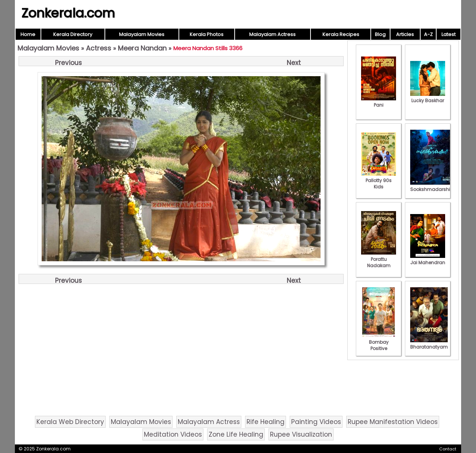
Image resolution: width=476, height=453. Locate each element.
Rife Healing (266, 422)
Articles (405, 34)
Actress (99, 48)
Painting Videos (316, 422)
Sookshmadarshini (432, 186)
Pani (379, 102)
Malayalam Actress (272, 34)
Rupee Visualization (301, 434)
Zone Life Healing (236, 434)
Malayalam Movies (142, 34)
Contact (448, 449)
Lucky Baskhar (428, 97)
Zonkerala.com (68, 13)
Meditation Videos (173, 434)
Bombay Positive (379, 342)
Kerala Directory (73, 34)
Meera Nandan (142, 48)
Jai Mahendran (428, 259)
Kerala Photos (207, 34)
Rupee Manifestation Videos (393, 422)
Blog (380, 34)
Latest (448, 34)
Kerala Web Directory (70, 422)
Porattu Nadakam (379, 259)
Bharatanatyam (429, 344)
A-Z (428, 34)
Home (28, 34)
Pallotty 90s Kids (379, 180)
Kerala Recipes (341, 34)
